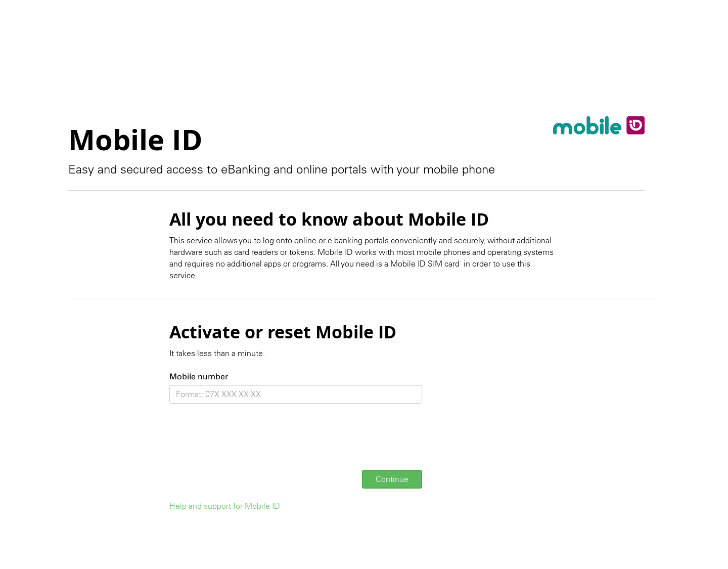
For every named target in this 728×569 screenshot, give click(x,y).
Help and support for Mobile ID (225, 506)
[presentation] (246, 443)
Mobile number (199, 377)
